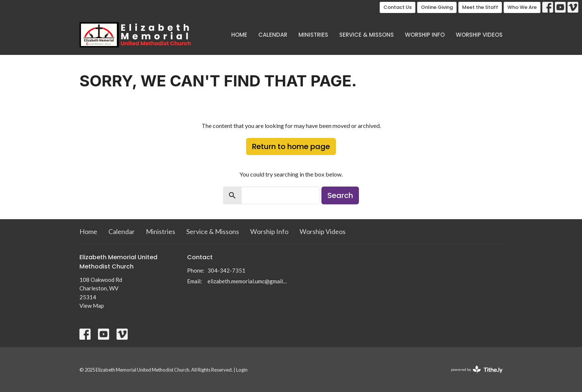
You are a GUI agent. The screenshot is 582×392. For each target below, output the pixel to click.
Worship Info (425, 35)
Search (340, 195)
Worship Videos (479, 35)
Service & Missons (367, 35)
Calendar (273, 35)
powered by (477, 370)
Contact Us (398, 7)
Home (239, 35)
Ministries (313, 35)
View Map (92, 306)
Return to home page (291, 146)
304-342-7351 (226, 270)
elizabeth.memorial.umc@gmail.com (247, 281)
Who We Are (522, 7)
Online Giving (437, 7)
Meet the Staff (480, 7)
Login (242, 370)
